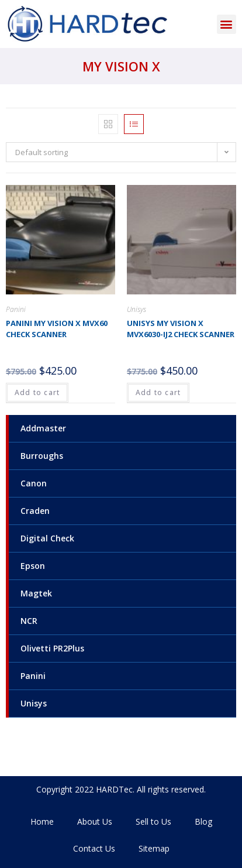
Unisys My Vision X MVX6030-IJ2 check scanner (181, 329)
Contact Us (94, 848)
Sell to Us (153, 821)
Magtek (36, 593)
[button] (227, 24)
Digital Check (47, 538)
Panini (33, 676)
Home (42, 821)
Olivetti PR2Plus (52, 648)
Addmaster (43, 428)
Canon (34, 483)
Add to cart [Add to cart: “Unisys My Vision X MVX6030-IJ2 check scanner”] (158, 392)
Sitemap (154, 848)
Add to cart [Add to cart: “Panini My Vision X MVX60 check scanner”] (37, 392)
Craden (35, 511)
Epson (33, 566)
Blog (203, 821)
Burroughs (42, 456)
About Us (95, 821)
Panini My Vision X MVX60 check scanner (57, 329)
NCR (29, 621)
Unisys (34, 703)
